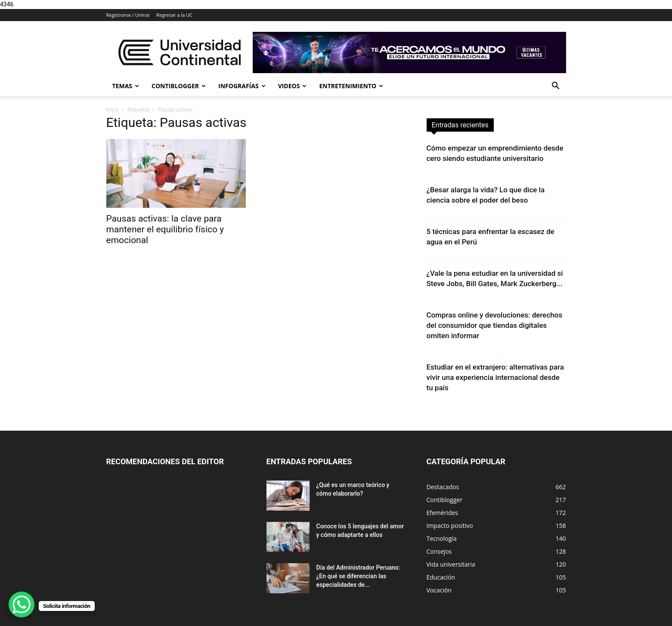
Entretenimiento (351, 86)
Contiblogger (179, 86)
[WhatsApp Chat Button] (22, 604)
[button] (556, 87)
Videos (293, 86)
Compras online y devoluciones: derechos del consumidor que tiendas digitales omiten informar (495, 325)
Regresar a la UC (174, 15)
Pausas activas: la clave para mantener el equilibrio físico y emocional (165, 229)
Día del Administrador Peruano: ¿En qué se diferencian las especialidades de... (358, 576)
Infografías (242, 86)
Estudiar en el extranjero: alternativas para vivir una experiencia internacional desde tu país (495, 377)
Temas (126, 86)
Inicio (113, 109)
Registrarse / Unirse (128, 15)
